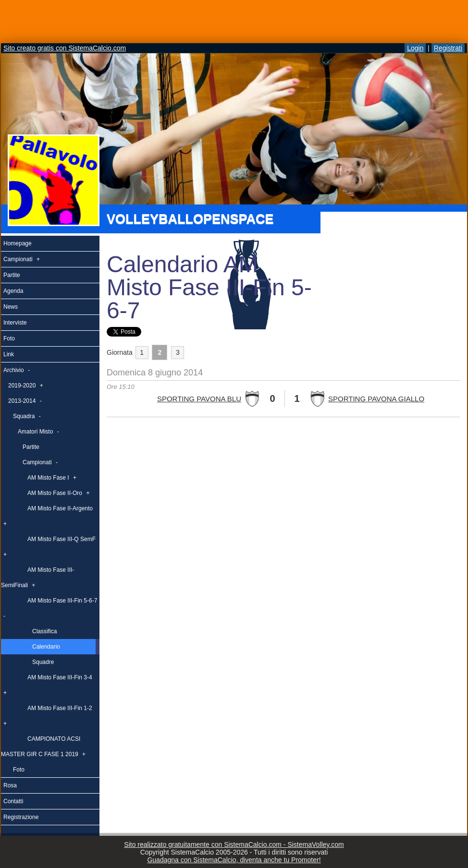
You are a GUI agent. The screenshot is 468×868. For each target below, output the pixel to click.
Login (415, 48)
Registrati (448, 48)
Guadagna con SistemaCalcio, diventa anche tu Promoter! (234, 860)
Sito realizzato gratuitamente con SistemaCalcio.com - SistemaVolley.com (234, 844)
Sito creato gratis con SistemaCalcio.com (65, 48)
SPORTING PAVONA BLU (199, 399)
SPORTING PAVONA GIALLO (376, 399)
